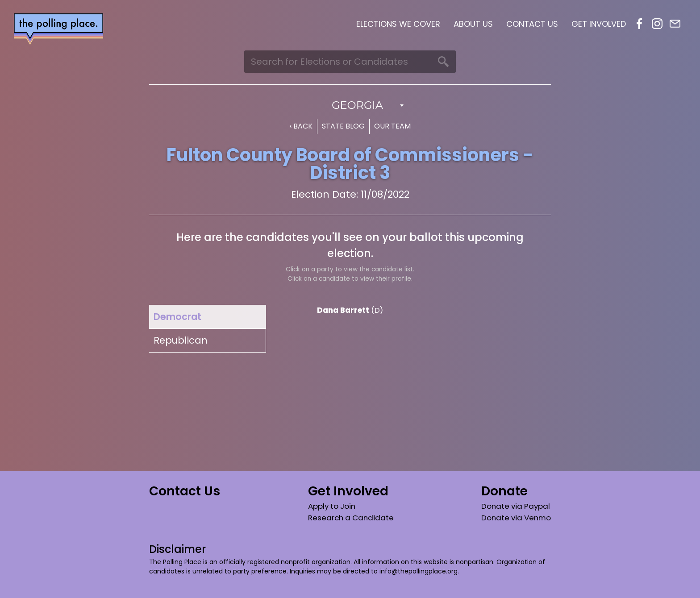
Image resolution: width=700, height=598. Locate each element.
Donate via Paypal (516, 506)
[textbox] (350, 105)
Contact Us (532, 24)
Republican (181, 340)
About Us (473, 24)
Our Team (392, 126)
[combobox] (350, 105)
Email (675, 24)
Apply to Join (332, 506)
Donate (504, 491)
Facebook (639, 24)
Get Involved (599, 24)
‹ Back (301, 126)
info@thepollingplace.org (419, 571)
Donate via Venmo (516, 518)
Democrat (177, 317)
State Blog (343, 126)
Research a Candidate (351, 518)
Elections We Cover (398, 24)
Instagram (657, 24)
